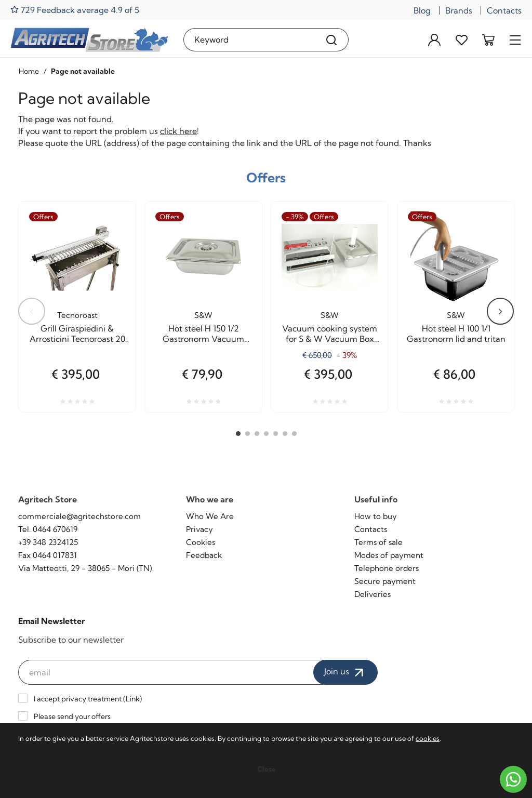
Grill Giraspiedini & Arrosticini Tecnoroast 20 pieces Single (77, 334)
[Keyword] (249, 40)
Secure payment (385, 581)
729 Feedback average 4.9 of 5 (75, 10)
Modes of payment (389, 555)
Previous (32, 311)
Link (133, 699)
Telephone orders (387, 568)
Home (29, 71)
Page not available (83, 71)
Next (500, 311)
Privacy (199, 529)
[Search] (332, 40)
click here (178, 131)
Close (266, 769)
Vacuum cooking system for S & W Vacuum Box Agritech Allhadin (330, 334)
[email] (171, 672)
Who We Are (210, 516)
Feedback (204, 555)
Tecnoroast (77, 315)
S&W (203, 315)
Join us (345, 672)
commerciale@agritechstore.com (79, 516)
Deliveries (373, 594)
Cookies (201, 542)
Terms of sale (378, 542)
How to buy (376, 516)
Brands (459, 10)
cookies (428, 738)
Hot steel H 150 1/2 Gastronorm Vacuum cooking (203, 334)
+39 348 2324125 (48, 542)
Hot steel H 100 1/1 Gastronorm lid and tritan (456, 334)
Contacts (504, 10)
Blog (422, 10)
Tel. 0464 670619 (48, 529)
